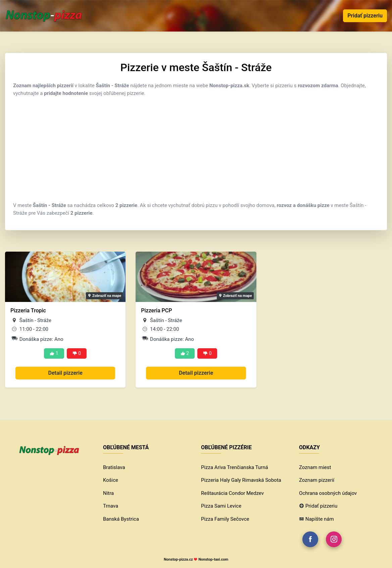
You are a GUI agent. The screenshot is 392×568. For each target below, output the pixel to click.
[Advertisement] (196, 149)
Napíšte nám (320, 519)
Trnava (111, 506)
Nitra (108, 493)
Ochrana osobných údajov (328, 493)
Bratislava (114, 467)
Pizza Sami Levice (221, 506)
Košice (111, 480)
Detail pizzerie (65, 373)
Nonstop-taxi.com (213, 559)
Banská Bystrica (121, 519)
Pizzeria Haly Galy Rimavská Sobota (241, 480)
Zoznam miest (315, 467)
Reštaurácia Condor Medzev (232, 493)
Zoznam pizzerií (317, 480)
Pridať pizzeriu (365, 16)
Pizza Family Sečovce (225, 519)
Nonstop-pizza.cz (178, 559)
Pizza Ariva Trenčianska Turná (235, 467)
